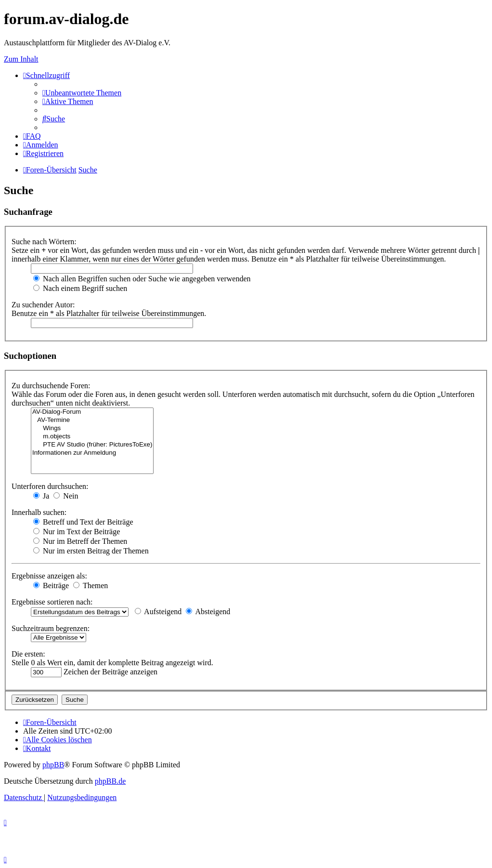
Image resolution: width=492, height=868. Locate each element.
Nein (66, 496)
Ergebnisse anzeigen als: (49, 576)
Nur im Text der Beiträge (77, 532)
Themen (91, 585)
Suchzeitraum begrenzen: (51, 628)
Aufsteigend (158, 612)
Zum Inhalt (21, 59)
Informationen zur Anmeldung (92, 453)
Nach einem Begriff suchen (80, 288)
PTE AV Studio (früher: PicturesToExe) (92, 445)
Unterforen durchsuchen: (50, 486)
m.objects (92, 437)
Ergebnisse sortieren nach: (52, 602)
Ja (41, 496)
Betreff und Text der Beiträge (83, 522)
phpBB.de (110, 781)
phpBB (53, 765)
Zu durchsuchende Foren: (51, 386)
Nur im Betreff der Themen (80, 541)
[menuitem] (82, 93)
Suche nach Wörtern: (44, 242)
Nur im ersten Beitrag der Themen (91, 551)
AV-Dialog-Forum (92, 412)
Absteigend (208, 612)
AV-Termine (92, 420)
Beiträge (51, 585)
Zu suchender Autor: (43, 305)
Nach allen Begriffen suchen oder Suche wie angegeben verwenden (142, 279)
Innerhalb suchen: (39, 512)
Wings (92, 428)
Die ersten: (28, 654)
